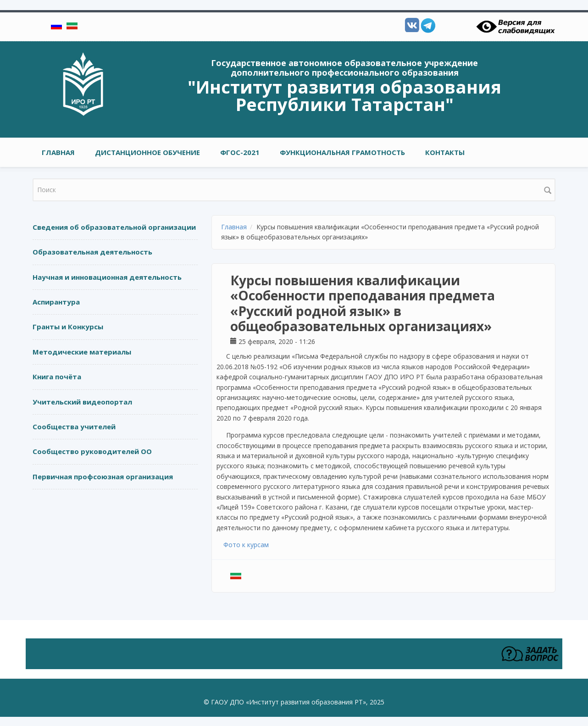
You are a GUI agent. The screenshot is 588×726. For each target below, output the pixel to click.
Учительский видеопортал (82, 402)
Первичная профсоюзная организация (103, 477)
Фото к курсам (246, 545)
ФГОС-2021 (240, 152)
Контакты (445, 152)
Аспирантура (56, 302)
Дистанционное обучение (147, 152)
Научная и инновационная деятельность (107, 277)
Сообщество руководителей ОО (92, 451)
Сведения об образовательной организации (114, 227)
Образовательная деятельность (92, 252)
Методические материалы (82, 352)
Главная (58, 152)
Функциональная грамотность (342, 152)
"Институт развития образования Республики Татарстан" (344, 95)
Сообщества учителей (74, 427)
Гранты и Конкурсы (68, 327)
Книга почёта (57, 377)
